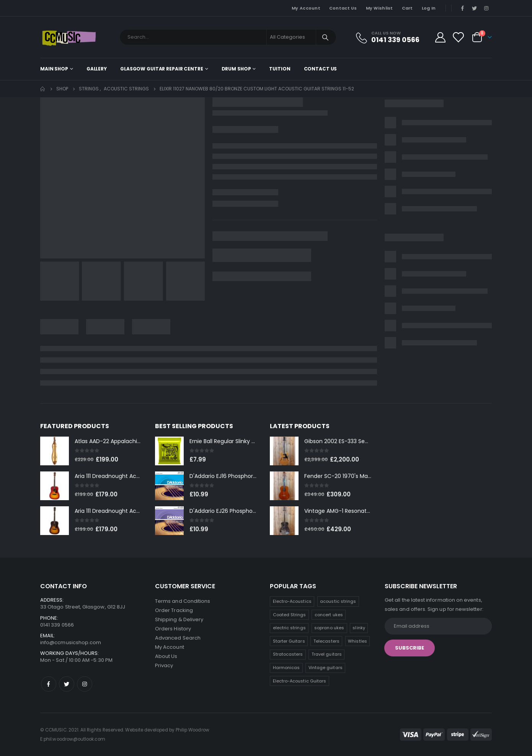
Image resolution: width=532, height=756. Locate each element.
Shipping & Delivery (179, 619)
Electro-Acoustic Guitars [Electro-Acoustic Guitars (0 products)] (300, 681)
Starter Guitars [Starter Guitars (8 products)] (289, 641)
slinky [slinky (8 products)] (359, 628)
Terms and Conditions (183, 601)
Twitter (67, 684)
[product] (55, 451)
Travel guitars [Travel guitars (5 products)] (327, 654)
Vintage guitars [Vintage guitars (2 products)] (326, 668)
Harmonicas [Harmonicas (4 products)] (286, 668)
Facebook (49, 684)
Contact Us (343, 8)
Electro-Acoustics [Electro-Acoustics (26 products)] (292, 601)
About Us (166, 656)
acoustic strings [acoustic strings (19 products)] (338, 601)
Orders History (173, 629)
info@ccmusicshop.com (71, 642)
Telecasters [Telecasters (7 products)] (326, 641)
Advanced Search (178, 638)
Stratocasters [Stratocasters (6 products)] (288, 654)
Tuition (280, 69)
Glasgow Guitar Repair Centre (162, 69)
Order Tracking (174, 610)
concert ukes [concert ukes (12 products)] (329, 615)
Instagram (85, 684)
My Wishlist (379, 8)
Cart (407, 8)
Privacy (164, 665)
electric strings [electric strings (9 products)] (289, 628)
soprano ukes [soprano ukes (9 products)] (329, 628)
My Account (306, 8)
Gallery (97, 69)
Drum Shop (236, 69)
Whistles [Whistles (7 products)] (357, 641)
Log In (429, 8)
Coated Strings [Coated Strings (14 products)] (290, 615)
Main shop (54, 69)
